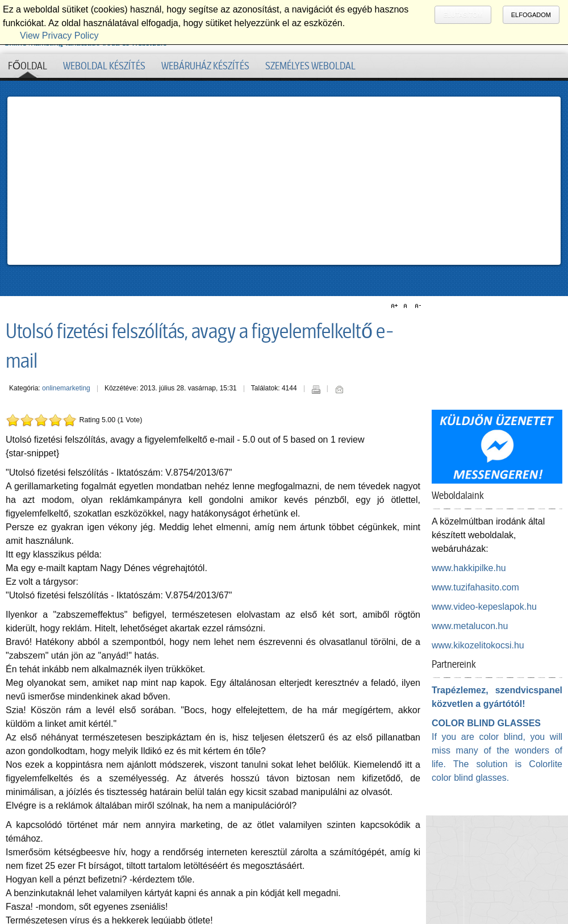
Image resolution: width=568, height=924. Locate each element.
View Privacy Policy (59, 36)
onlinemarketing (66, 388)
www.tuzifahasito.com (475, 587)
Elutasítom (463, 15)
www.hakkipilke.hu (469, 568)
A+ (396, 306)
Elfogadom (531, 15)
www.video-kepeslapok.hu (484, 607)
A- (416, 306)
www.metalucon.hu (470, 626)
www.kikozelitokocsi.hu (478, 645)
